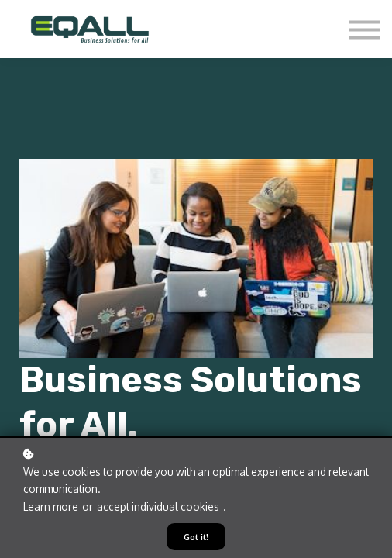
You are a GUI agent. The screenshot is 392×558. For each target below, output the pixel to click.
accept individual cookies (158, 506)
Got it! (196, 537)
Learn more (51, 506)
